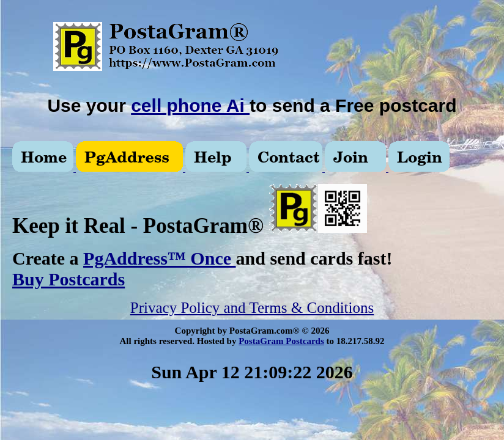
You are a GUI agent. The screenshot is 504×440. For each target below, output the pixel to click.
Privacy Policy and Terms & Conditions (252, 308)
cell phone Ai (190, 105)
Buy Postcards (69, 279)
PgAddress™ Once (159, 258)
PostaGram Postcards (281, 341)
